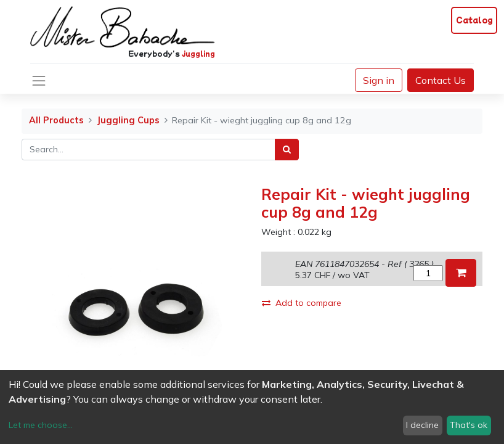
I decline (422, 425)
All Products (56, 120)
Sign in (379, 80)
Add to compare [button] (302, 303)
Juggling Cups (128, 120)
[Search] (287, 150)
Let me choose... (41, 425)
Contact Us (441, 80)
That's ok (469, 425)
